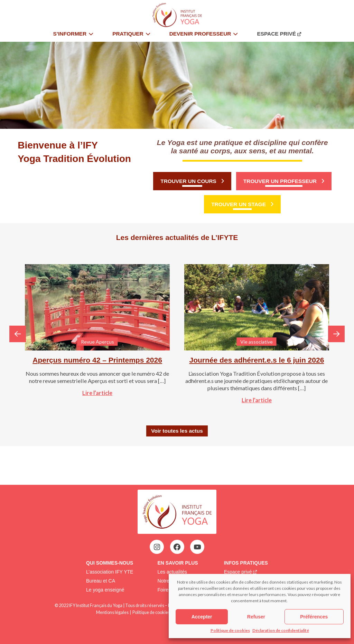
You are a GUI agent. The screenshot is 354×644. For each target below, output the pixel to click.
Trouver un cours (188, 181)
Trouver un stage (239, 204)
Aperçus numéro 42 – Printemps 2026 (97, 360)
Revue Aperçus (97, 342)
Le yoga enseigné (105, 590)
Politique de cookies (230, 630)
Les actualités (172, 572)
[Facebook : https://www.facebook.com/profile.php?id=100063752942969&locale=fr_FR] (177, 547)
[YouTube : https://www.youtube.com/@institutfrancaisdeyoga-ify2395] (197, 547)
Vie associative (257, 342)
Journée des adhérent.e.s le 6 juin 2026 (257, 360)
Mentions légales (112, 612)
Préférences (314, 617)
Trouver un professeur (280, 181)
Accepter (202, 617)
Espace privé (238, 572)
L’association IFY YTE (110, 572)
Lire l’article (97, 393)
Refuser (256, 617)
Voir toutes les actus (177, 431)
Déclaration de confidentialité (281, 630)
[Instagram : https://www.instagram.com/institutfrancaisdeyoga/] (157, 547)
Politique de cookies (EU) (156, 612)
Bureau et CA (101, 581)
